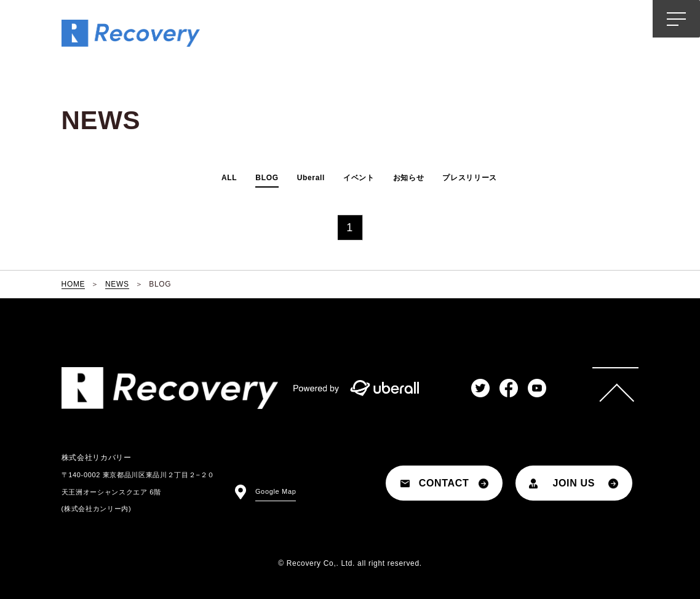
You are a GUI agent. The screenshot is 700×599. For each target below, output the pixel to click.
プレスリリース (470, 178)
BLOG (267, 178)
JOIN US (574, 483)
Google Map (276, 491)
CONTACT (444, 483)
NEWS (117, 284)
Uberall (311, 178)
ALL (229, 178)
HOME (74, 284)
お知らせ (409, 178)
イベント (359, 178)
